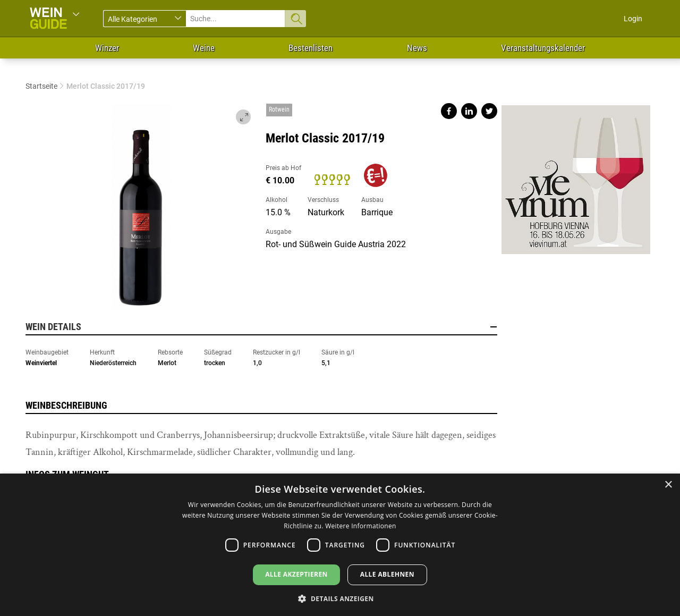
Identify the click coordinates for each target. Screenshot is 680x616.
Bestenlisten (311, 48)
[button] (340, 598)
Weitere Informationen (361, 526)
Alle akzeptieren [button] (296, 574)
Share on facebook (449, 111)
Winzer (107, 48)
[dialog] (340, 545)
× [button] (668, 485)
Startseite (41, 86)
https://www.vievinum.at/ (576, 175)
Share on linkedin (469, 111)
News (417, 48)
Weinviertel (41, 363)
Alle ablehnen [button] (387, 574)
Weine (204, 48)
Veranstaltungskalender (543, 48)
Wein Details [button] (261, 327)
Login (633, 19)
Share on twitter (489, 111)
